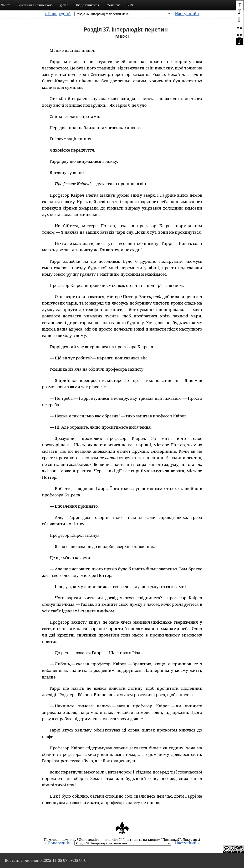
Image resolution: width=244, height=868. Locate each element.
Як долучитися (88, 5)
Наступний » (187, 14)
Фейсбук (113, 5)
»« (240, 34)
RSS (130, 5)
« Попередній (58, 14)
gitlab (64, 5)
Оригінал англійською (35, 5)
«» (240, 27)
